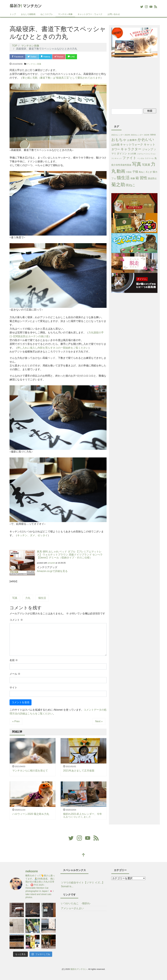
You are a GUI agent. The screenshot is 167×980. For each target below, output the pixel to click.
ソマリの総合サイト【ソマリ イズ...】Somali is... (83, 884)
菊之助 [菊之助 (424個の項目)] (118, 184)
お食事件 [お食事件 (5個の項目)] (132, 140)
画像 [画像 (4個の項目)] (133, 178)
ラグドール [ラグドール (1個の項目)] (149, 158)
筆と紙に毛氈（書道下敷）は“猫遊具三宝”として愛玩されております (61, 78)
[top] (83, 855)
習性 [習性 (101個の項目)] (143, 178)
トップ (13, 14)
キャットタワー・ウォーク (90, 14)
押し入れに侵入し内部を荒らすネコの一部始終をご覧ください (53, 348)
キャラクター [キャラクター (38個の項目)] (131, 149)
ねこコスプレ (47, 14)
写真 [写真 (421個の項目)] (137, 164)
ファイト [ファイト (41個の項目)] (129, 158)
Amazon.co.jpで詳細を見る (52, 571)
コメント (16, 620)
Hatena (45, 57)
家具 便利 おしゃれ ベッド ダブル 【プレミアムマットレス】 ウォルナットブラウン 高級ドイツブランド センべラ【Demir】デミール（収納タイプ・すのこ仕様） (70, 555)
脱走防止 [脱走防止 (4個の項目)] (152, 178)
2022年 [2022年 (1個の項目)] (127, 135)
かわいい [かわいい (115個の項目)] (146, 140)
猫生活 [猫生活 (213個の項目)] (123, 178)
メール (15, 674)
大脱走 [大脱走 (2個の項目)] (129, 172)
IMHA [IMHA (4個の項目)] (153, 135)
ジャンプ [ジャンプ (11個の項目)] (148, 149)
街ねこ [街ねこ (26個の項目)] (131, 185)
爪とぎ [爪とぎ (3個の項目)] (149, 172)
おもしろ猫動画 (28, 14)
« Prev (16, 721)
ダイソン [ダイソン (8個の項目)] (122, 154)
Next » (99, 721)
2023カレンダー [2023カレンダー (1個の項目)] (137, 135)
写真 (15, 598)
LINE (71, 57)
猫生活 (42, 598)
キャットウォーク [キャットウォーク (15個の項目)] (132, 145)
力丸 (28, 598)
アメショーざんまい (72, 908)
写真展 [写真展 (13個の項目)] (146, 165)
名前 (14, 660)
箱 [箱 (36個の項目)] (137, 178)
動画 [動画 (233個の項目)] (121, 171)
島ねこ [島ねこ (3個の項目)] (142, 172)
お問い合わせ (114, 14)
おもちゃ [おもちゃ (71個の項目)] (119, 140)
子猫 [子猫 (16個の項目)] (135, 172)
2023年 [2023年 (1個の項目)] (147, 135)
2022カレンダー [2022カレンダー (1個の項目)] (118, 135)
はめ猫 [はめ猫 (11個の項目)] (115, 145)
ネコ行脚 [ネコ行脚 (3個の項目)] (132, 154)
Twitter (32, 57)
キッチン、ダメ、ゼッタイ (32, 535)
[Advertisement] (139, 82)
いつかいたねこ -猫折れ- (76, 903)
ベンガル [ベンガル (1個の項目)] (141, 158)
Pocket (59, 57)
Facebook (17, 57)
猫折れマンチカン (79, 969)
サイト (13, 688)
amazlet (51, 563)
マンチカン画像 (65, 14)
